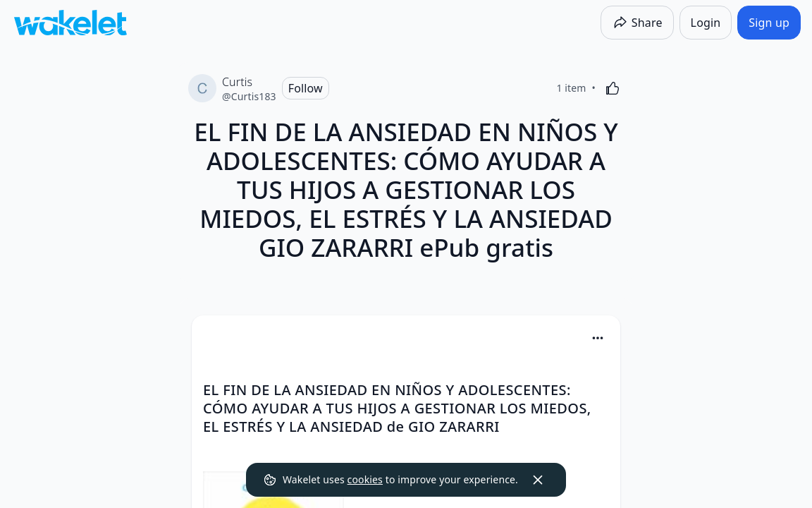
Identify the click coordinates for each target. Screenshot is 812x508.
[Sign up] (769, 23)
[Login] (706, 23)
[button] (598, 339)
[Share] (637, 23)
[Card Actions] (598, 338)
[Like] (613, 88)
